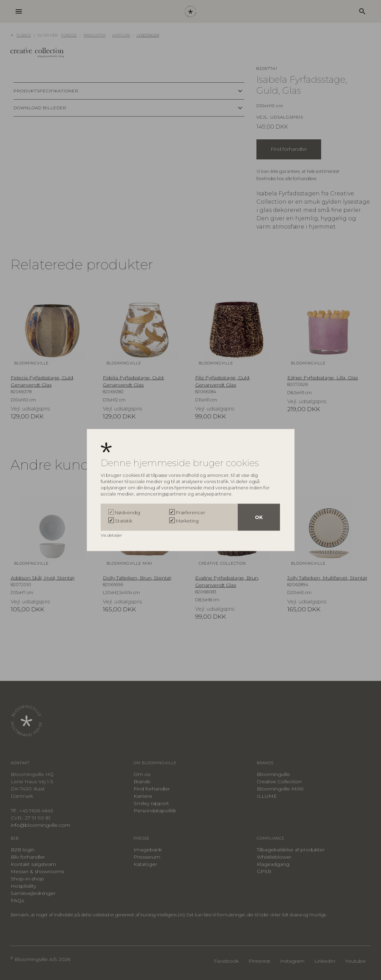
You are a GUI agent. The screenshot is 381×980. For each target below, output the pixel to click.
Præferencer (190, 512)
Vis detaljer (112, 535)
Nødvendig (128, 512)
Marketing (187, 520)
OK (259, 517)
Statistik (124, 520)
